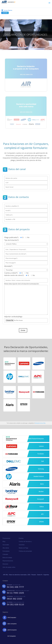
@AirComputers (12, 630)
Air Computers (12, 636)
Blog (4, 542)
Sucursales (6, 545)
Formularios (6, 551)
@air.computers (12, 624)
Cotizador (5, 554)
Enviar (23, 330)
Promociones (6, 538)
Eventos (21, 538)
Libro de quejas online (9, 567)
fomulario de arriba (40, 423)
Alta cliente (6, 548)
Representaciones (8, 561)
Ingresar (5, 13)
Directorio (5, 564)
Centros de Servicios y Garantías (25, 543)
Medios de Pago (23, 548)
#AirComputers (12, 618)
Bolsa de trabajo (7, 558)
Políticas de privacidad (25, 551)
